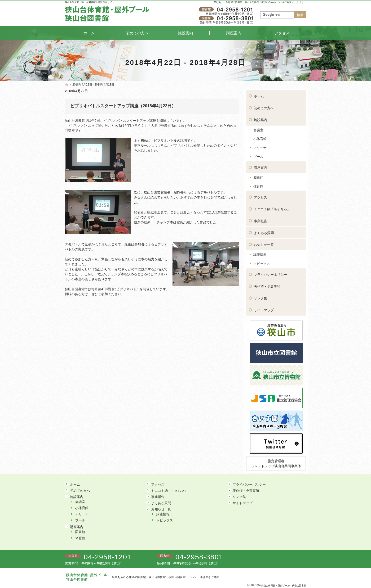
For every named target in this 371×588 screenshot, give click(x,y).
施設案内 (261, 118)
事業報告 (261, 219)
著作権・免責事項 (267, 285)
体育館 (258, 185)
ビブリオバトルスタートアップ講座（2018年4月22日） (123, 106)
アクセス (261, 196)
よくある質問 (264, 231)
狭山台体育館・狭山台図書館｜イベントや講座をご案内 (184, 577)
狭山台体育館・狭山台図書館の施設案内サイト (90, 2)
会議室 (258, 128)
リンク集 (261, 297)
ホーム (259, 95)
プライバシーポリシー (270, 273)
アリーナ (260, 146)
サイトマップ (264, 308)
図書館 (258, 176)
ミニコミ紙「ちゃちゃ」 (272, 208)
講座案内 (261, 166)
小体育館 (260, 137)
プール (258, 155)
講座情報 (260, 253)
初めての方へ (264, 106)
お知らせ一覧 (264, 243)
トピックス (262, 262)
